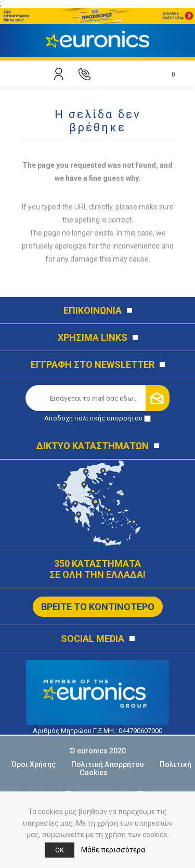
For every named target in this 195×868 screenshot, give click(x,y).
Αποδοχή (97, 418)
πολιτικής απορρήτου (108, 418)
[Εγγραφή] (94, 398)
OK (60, 850)
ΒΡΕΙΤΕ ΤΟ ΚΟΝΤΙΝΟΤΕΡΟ (98, 607)
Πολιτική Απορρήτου (108, 764)
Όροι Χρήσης (34, 764)
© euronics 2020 (97, 751)
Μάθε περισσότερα (113, 850)
